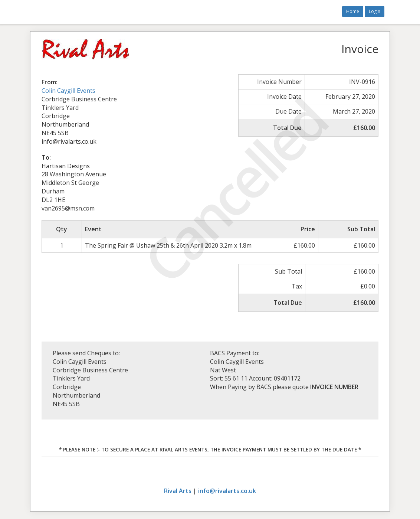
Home (353, 11)
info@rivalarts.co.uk (227, 491)
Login (375, 11)
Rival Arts (178, 491)
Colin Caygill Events (68, 91)
